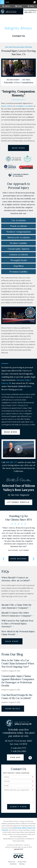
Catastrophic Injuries (19, 249)
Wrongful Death (19, 261)
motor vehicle (7, 107)
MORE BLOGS (13, 709)
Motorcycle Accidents (19, 238)
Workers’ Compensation (18, 232)
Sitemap (22, 864)
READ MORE (18, 149)
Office (31, 6)
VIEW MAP (15, 758)
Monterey (18, 828)
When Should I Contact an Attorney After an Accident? (17, 580)
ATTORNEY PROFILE (19, 503)
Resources (12, 862)
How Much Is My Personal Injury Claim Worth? (18, 633)
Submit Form (18, 807)
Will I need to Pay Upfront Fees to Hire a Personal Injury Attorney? (17, 624)
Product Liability (19, 244)
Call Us (6, 6)
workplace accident (24, 107)
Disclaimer (13, 864)
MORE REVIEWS (18, 559)
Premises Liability (19, 272)
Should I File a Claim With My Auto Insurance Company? (16, 607)
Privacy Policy (22, 862)
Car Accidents (19, 221)
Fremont (5, 831)
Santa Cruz (31, 828)
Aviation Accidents (18, 255)
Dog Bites (19, 267)
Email (18, 6)
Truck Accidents (19, 227)
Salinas (24, 828)
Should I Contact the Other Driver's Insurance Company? (18, 615)
